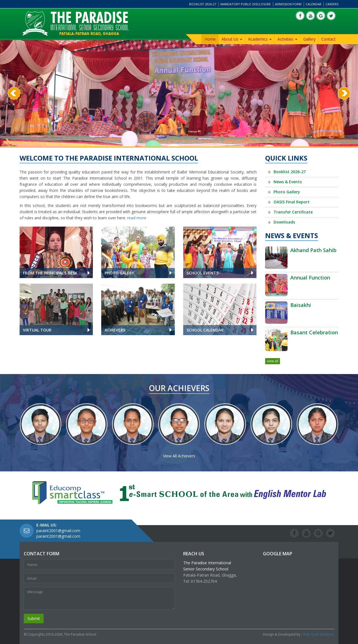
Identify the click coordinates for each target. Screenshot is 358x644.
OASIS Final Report (292, 202)
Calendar (314, 4)
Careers (332, 4)
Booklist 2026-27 (203, 4)
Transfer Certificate (293, 212)
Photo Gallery (287, 192)
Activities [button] (287, 39)
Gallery (309, 39)
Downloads (284, 222)
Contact (328, 39)
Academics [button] (260, 39)
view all (273, 361)
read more (137, 218)
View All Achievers (179, 456)
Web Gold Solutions (319, 634)
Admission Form (288, 4)
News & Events (288, 182)
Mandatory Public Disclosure (246, 4)
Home (210, 39)
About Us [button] (232, 39)
